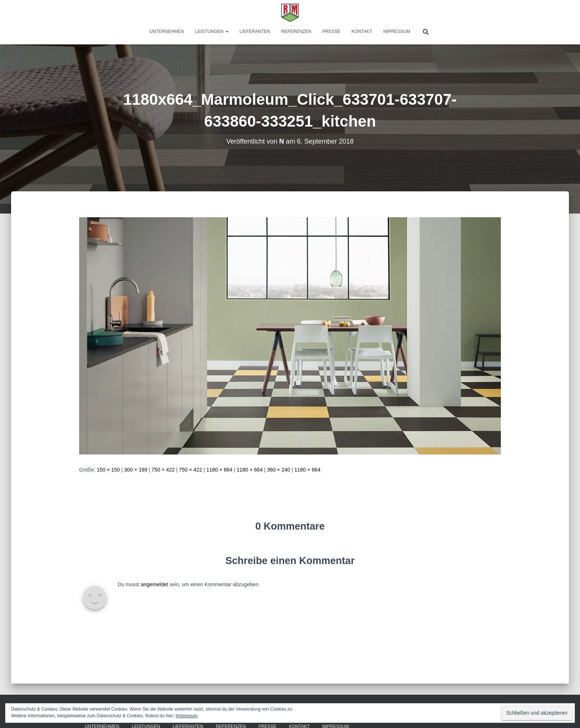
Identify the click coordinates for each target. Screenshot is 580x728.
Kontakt (362, 31)
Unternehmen (167, 31)
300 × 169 (136, 470)
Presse (332, 31)
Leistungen (212, 31)
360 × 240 (279, 470)
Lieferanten (255, 31)
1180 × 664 (219, 470)
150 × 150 (108, 470)
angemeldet (154, 584)
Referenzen (296, 31)
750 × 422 (163, 470)
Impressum (397, 31)
